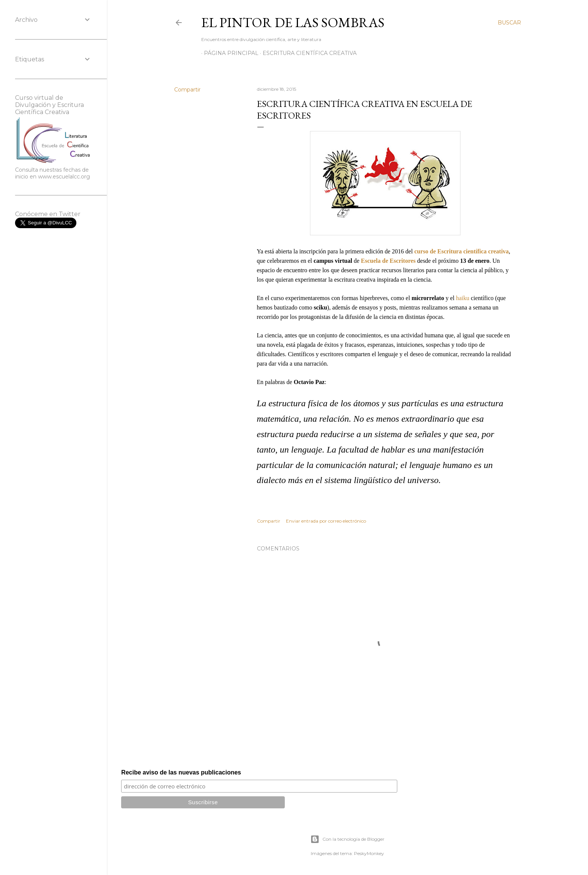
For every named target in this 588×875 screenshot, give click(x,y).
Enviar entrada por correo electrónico (326, 521)
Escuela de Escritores (388, 261)
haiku (463, 298)
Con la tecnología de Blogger (347, 839)
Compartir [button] (187, 90)
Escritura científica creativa (307, 53)
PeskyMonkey (369, 853)
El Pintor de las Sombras (293, 22)
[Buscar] (509, 23)
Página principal (229, 53)
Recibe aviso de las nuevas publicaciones (181, 772)
